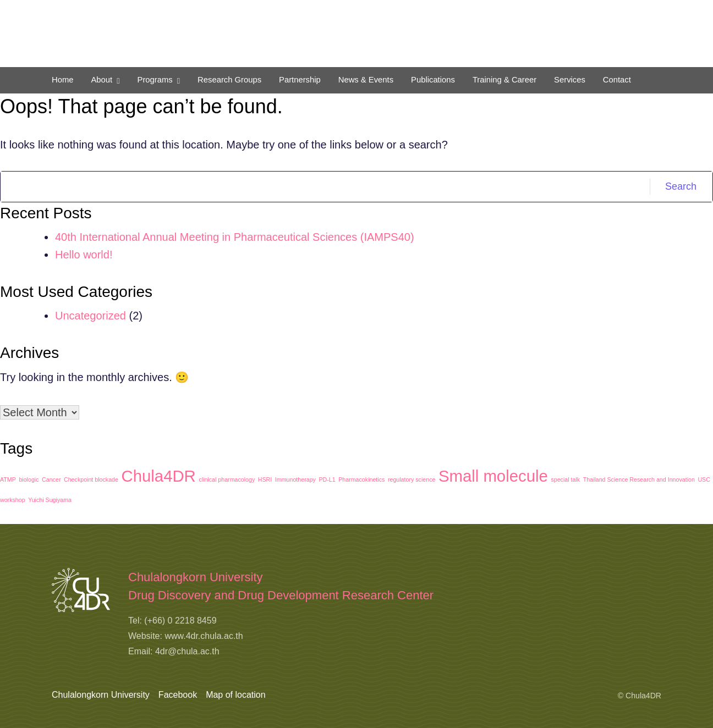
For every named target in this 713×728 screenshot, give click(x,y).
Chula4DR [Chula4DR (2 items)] (159, 476)
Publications (433, 80)
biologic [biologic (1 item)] (29, 479)
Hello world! (84, 255)
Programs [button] (155, 80)
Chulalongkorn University (101, 695)
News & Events (366, 80)
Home (62, 80)
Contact (617, 80)
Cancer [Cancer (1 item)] (51, 479)
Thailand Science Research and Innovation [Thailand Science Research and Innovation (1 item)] (639, 479)
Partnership (300, 80)
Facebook (178, 695)
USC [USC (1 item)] (704, 479)
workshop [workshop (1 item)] (13, 500)
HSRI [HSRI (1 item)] (265, 479)
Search (681, 186)
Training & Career (504, 80)
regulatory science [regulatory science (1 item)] (412, 479)
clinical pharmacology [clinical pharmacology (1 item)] (227, 479)
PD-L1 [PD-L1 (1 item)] (327, 479)
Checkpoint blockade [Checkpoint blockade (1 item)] (91, 479)
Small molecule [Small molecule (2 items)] (493, 476)
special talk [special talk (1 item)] (565, 479)
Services (570, 80)
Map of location (236, 695)
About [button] (102, 80)
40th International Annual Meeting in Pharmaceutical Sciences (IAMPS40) (235, 237)
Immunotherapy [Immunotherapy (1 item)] (295, 479)
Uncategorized (91, 316)
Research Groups (229, 80)
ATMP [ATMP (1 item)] (8, 479)
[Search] (325, 187)
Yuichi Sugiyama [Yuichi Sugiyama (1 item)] (50, 500)
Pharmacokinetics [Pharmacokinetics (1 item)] (361, 479)
